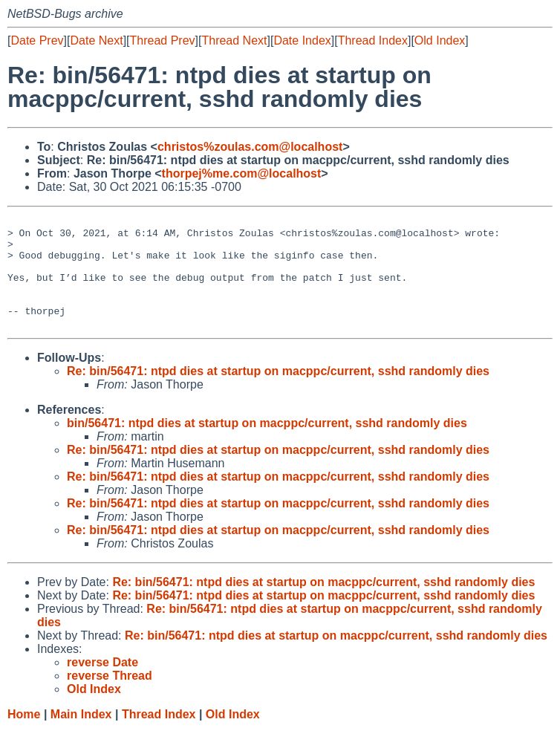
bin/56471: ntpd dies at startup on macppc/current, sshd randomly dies (267, 445)
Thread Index (373, 40)
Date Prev (37, 40)
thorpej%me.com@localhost (242, 173)
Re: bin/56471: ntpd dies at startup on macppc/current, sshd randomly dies (278, 393)
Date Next (96, 40)
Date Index (302, 40)
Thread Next (234, 40)
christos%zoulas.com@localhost (250, 147)
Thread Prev (163, 40)
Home (24, 737)
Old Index (440, 40)
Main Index (81, 737)
